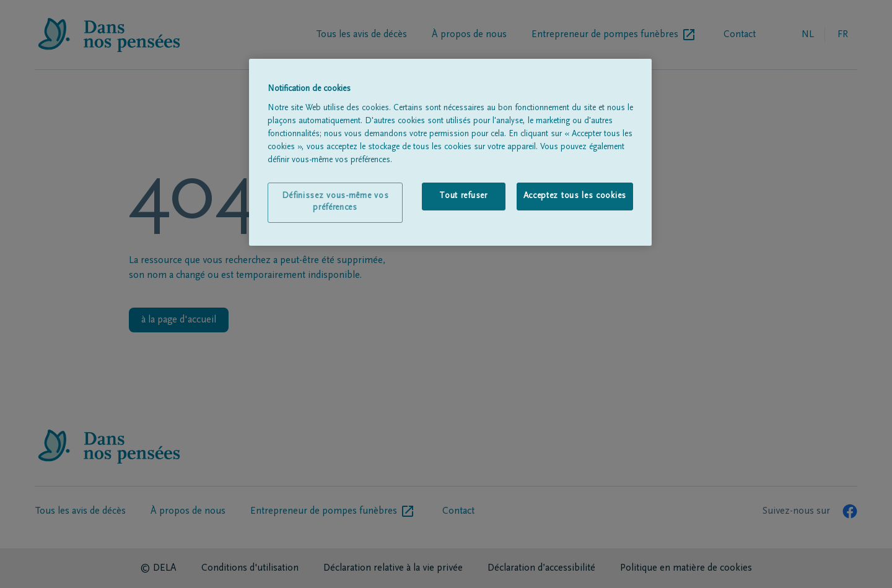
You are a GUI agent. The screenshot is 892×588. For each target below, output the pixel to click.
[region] (450, 152)
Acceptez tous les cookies (575, 196)
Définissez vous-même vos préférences (335, 202)
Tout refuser (463, 196)
